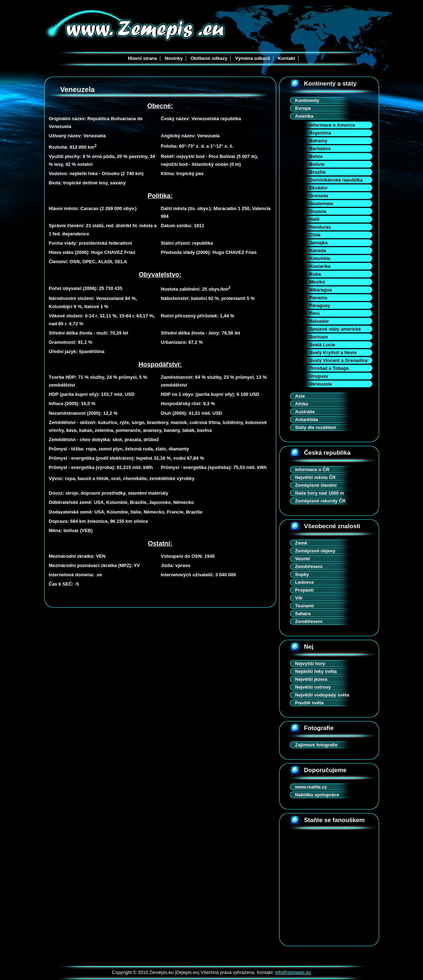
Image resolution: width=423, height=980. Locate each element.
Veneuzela (321, 384)
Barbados (320, 149)
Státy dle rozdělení (316, 427)
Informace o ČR (312, 469)
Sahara (303, 614)
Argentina (320, 133)
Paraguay (320, 305)
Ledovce (305, 582)
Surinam (319, 337)
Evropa (303, 108)
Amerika (304, 116)
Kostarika (320, 266)
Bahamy (319, 141)
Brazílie (318, 172)
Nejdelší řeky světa (316, 671)
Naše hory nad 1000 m (320, 493)
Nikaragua (321, 290)
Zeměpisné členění (316, 485)
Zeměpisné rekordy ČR (321, 501)
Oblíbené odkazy (209, 58)
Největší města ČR (315, 477)
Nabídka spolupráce (317, 795)
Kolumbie (320, 258)
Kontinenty (307, 100)
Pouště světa (309, 703)
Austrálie (305, 412)
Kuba (315, 274)
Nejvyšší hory (310, 663)
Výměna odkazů (253, 58)
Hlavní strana (142, 58)
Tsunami (305, 606)
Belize (316, 156)
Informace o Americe (332, 125)
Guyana (318, 211)
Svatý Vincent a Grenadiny (339, 360)
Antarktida (307, 420)
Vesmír (303, 559)
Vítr (299, 598)
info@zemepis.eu (293, 972)
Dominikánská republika (336, 180)
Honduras (320, 227)
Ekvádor (319, 188)
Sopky (302, 574)
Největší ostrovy (313, 687)
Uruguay (319, 376)
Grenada (319, 196)
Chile (315, 235)
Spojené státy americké (335, 329)
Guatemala (321, 203)
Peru (315, 313)
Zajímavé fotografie (316, 745)
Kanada (318, 251)
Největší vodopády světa (322, 695)
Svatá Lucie (322, 345)
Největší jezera (311, 679)
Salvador (319, 321)
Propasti (304, 590)
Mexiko (317, 282)
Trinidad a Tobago (329, 368)
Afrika (302, 404)
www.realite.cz (311, 787)
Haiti (314, 219)
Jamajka (319, 243)
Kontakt (286, 58)
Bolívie (317, 164)
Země (301, 543)
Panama (318, 298)
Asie (300, 396)
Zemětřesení (309, 566)
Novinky (174, 58)
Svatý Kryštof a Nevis (333, 353)
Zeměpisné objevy (315, 551)
